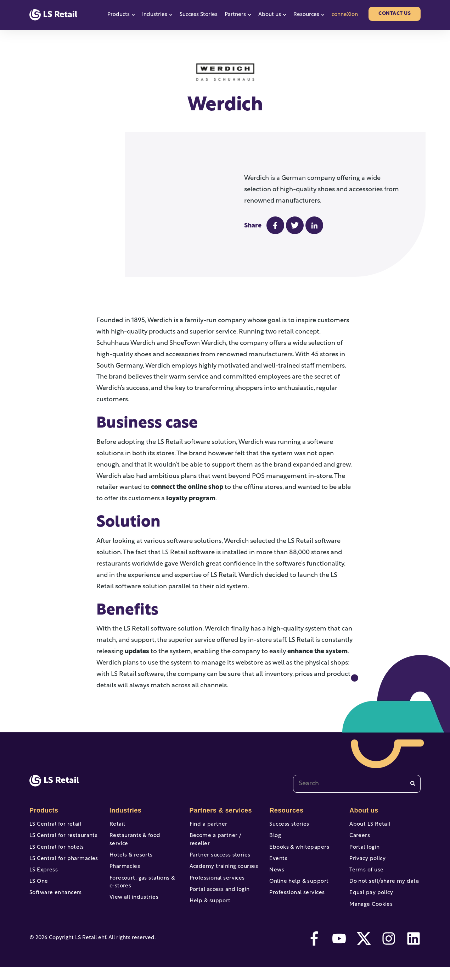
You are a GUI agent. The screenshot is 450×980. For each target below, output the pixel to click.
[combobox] (357, 784)
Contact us (395, 14)
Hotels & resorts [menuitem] (130, 851)
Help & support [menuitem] (209, 903)
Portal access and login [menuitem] (218, 890)
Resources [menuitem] (286, 810)
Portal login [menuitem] (364, 851)
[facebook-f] (314, 952)
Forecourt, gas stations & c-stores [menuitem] (144, 881)
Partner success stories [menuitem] (218, 851)
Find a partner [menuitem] (207, 824)
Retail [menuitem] (117, 824)
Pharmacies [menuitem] (124, 864)
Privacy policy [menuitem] (366, 864)
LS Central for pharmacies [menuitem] (62, 864)
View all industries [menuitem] (133, 898)
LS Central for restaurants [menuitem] (61, 838)
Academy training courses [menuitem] (222, 864)
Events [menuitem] (278, 864)
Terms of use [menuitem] (365, 877)
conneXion (345, 15)
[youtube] (339, 952)
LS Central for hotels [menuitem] (55, 851)
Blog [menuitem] (275, 838)
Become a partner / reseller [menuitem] (224, 838)
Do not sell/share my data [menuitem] (382, 890)
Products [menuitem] (43, 810)
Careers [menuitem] (359, 838)
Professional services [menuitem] (216, 877)
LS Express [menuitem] (43, 877)
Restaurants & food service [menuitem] (143, 838)
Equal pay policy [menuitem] (370, 903)
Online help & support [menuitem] (297, 890)
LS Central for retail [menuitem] (54, 824)
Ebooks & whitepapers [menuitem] (298, 851)
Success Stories (199, 15)
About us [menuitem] (363, 810)
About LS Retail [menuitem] (369, 824)
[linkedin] (414, 952)
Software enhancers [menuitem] (54, 903)
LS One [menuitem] (38, 890)
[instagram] (389, 952)
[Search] (413, 784)
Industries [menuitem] (125, 810)
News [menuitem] (276, 877)
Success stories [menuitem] (288, 824)
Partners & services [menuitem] (219, 810)
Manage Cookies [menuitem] (370, 916)
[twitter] (364, 952)
